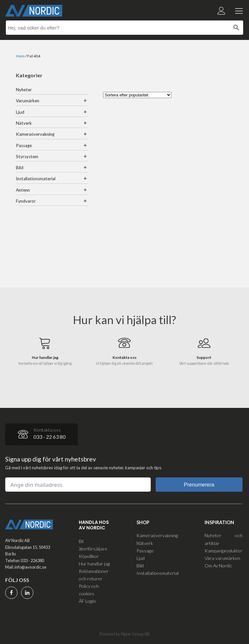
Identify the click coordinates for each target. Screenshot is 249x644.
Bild (20, 168)
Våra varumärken (222, 558)
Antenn (23, 190)
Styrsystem (27, 157)
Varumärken (28, 101)
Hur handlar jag (94, 564)
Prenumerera (199, 485)
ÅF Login (87, 601)
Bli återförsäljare (93, 545)
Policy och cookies (89, 590)
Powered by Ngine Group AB (124, 634)
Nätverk (24, 123)
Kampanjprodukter (224, 551)
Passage (24, 145)
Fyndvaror (26, 201)
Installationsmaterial (36, 179)
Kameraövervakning (35, 134)
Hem (20, 56)
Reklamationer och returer (94, 575)
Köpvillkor (89, 556)
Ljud (20, 112)
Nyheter (24, 90)
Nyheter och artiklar (224, 539)
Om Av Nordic (218, 566)
